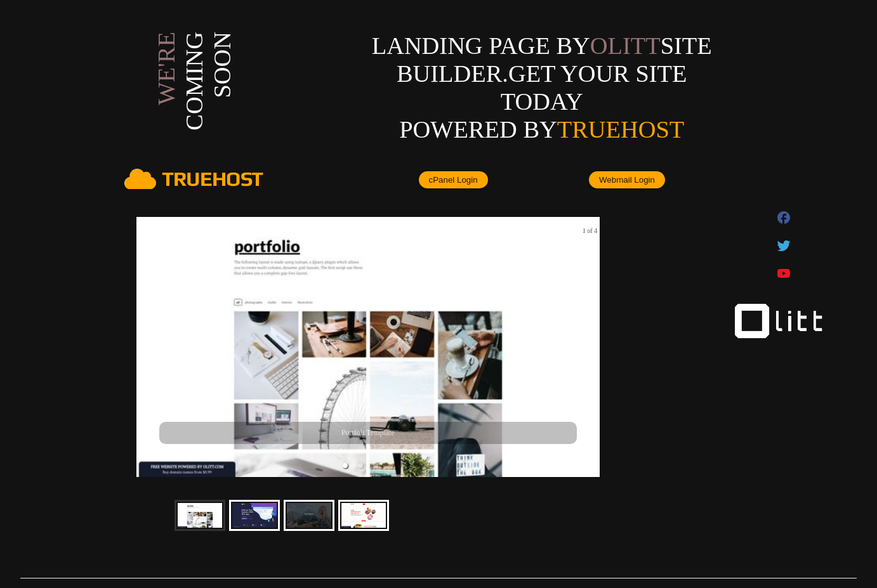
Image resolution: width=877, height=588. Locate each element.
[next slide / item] (591, 347)
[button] (345, 466)
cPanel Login (453, 180)
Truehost (621, 129)
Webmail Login (627, 180)
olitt (625, 46)
